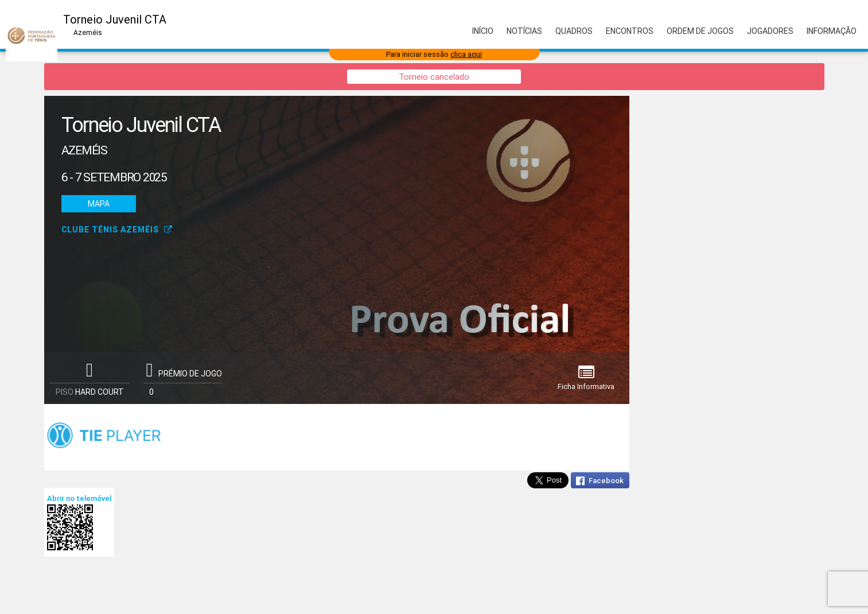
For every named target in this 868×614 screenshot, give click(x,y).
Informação (832, 31)
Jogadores (770, 31)
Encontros (630, 31)
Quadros (574, 31)
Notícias (524, 31)
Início (483, 31)
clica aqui (466, 54)
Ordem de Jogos (700, 31)
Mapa (99, 204)
